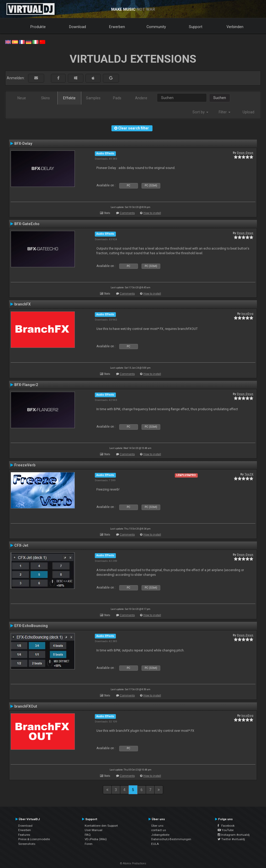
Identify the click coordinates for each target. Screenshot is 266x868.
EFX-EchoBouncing (31, 626)
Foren (89, 844)
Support (196, 27)
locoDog (247, 314)
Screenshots (27, 844)
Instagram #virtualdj (234, 835)
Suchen (220, 98)
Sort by (200, 112)
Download (78, 27)
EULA (155, 844)
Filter (225, 112)
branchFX (22, 304)
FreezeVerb (25, 465)
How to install (152, 213)
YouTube (226, 830)
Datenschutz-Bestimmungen (171, 839)
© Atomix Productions (133, 863)
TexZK (249, 474)
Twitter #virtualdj (231, 839)
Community (156, 27)
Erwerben (117, 27)
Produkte (38, 27)
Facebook (226, 826)
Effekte (69, 98)
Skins (45, 98)
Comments (127, 213)
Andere (141, 98)
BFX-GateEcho (27, 224)
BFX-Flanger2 (26, 385)
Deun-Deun (245, 153)
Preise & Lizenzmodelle (34, 839)
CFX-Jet (21, 545)
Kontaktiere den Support (101, 826)
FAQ (88, 835)
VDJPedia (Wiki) (96, 839)
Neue (22, 98)
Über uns (157, 826)
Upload (248, 112)
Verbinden (235, 27)
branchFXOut (26, 706)
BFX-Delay (23, 143)
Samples (93, 98)
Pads (117, 98)
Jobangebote (160, 835)
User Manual (94, 830)
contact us (159, 830)
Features (24, 835)
